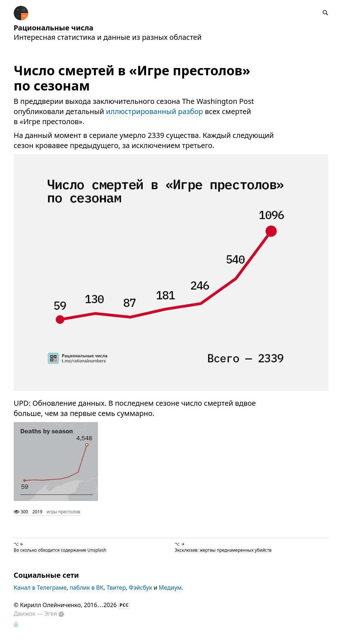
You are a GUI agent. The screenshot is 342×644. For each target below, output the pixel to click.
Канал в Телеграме (40, 588)
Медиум (170, 588)
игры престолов (63, 512)
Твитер (116, 588)
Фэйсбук (140, 588)
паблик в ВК (87, 588)
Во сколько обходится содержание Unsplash (60, 550)
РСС (124, 605)
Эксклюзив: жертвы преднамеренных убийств (223, 550)
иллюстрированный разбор (154, 111)
